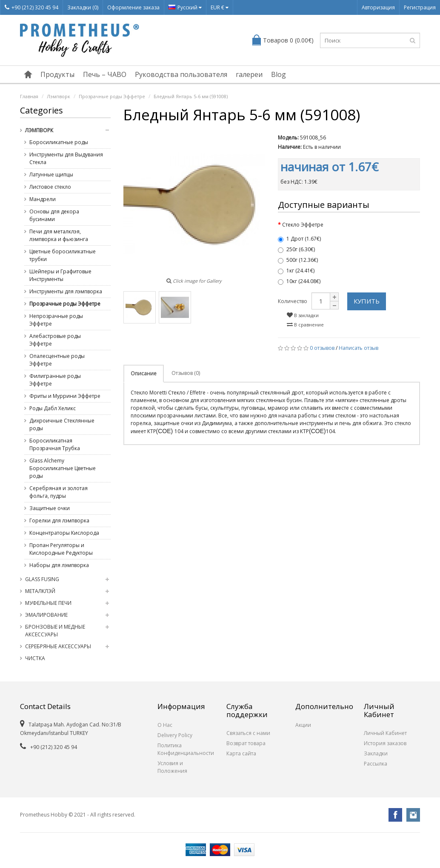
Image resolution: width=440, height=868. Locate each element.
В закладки (303, 315)
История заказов (385, 743)
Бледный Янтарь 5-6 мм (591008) (191, 96)
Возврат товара (246, 743)
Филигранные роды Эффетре (55, 380)
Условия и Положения (172, 767)
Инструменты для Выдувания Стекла (66, 158)
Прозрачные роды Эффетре (112, 96)
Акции (303, 725)
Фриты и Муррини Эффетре (65, 396)
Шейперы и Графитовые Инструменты (60, 275)
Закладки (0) (83, 7)
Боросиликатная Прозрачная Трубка (55, 444)
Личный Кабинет (385, 733)
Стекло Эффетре (303, 225)
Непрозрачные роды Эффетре (56, 320)
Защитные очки (50, 508)
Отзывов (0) (186, 373)
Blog (279, 74)
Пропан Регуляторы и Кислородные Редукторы (61, 549)
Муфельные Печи (48, 603)
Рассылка (376, 764)
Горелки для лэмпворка (59, 521)
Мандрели (43, 199)
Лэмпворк (59, 96)
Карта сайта (241, 753)
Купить (367, 301)
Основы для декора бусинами (54, 215)
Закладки (376, 753)
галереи (249, 74)
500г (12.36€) (298, 260)
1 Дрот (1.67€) (299, 239)
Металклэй (40, 591)
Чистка (35, 658)
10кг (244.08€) (299, 281)
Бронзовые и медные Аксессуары (55, 631)
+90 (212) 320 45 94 (31, 7)
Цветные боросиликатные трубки (63, 255)
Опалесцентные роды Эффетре (57, 360)
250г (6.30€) (296, 249)
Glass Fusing (42, 579)
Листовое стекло (50, 187)
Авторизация (378, 7)
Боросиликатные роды (59, 142)
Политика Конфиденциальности (186, 749)
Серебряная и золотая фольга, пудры (59, 492)
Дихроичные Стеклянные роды (62, 424)
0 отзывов (322, 348)
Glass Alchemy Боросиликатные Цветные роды (63, 468)
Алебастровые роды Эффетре (55, 340)
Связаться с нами (248, 733)
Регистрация (420, 7)
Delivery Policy (175, 735)
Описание (144, 373)
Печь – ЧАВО (105, 74)
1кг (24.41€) (296, 271)
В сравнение (305, 325)
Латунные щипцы (51, 174)
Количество (293, 301)
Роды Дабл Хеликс (53, 408)
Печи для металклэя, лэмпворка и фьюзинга (59, 235)
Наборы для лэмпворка (59, 565)
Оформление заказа (133, 7)
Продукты (57, 74)
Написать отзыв (359, 348)
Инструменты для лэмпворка (66, 291)
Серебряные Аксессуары (58, 646)
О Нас (165, 725)
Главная (29, 96)
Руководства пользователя (181, 74)
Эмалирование (46, 615)
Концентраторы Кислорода (64, 533)
